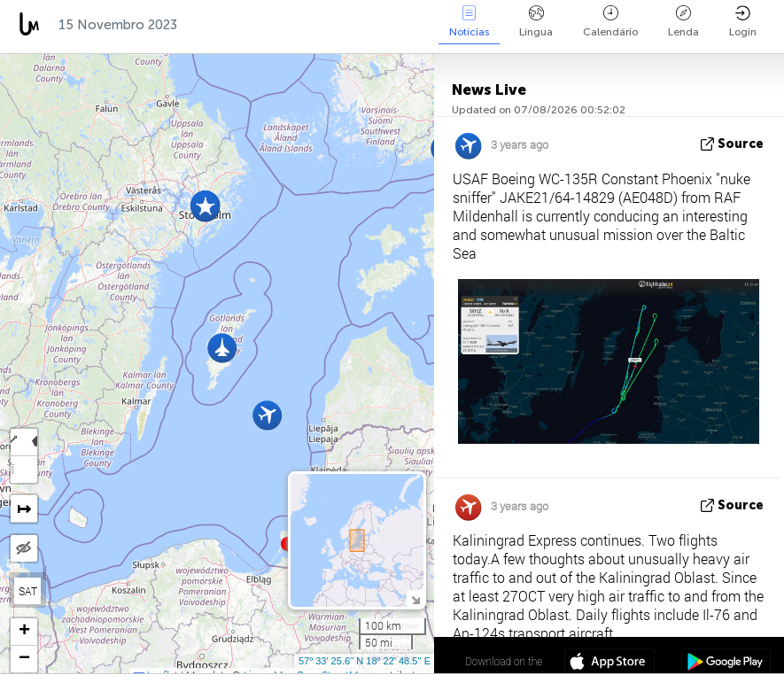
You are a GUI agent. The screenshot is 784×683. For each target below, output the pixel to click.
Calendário (610, 22)
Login (743, 22)
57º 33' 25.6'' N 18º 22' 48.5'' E (365, 661)
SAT (28, 591)
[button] (205, 207)
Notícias (469, 22)
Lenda (683, 22)
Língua (536, 22)
